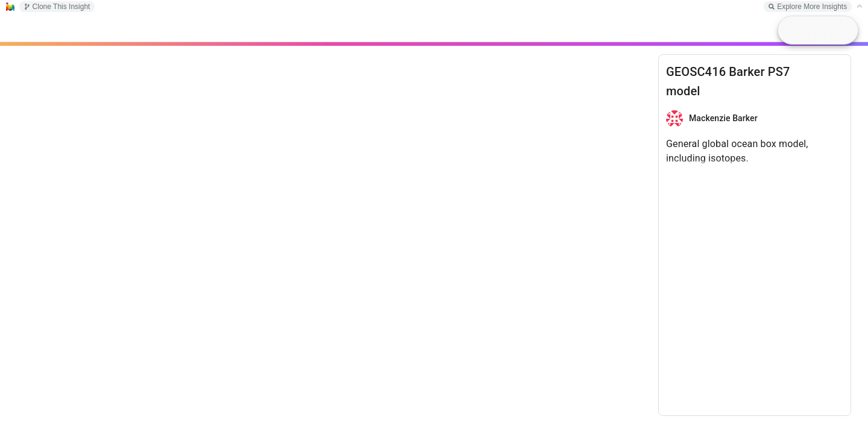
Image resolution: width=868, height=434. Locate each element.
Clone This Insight (57, 7)
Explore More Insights (808, 7)
